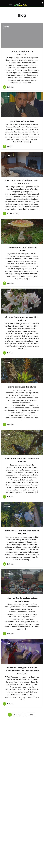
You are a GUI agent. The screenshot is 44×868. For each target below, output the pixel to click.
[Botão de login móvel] (43, 3)
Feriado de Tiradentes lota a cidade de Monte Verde (22, 599)
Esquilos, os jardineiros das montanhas (22, 53)
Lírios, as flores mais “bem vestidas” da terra (22, 319)
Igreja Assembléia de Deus (22, 121)
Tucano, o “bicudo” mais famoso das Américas (22, 460)
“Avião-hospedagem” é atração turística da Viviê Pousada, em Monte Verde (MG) (22, 671)
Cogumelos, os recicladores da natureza (22, 249)
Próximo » (31, 715)
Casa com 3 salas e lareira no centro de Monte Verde (22, 182)
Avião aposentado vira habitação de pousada (22, 532)
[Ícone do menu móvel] (11, 5)
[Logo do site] (21, 5)
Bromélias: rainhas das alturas (22, 387)
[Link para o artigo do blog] (22, 105)
